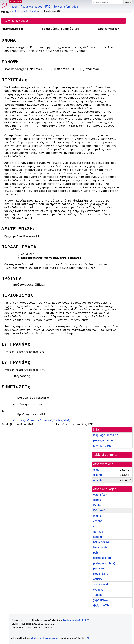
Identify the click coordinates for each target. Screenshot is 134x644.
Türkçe (97, 595)
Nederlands (100, 547)
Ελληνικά (99, 511)
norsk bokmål (102, 542)
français (98, 532)
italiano (98, 537)
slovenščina (101, 574)
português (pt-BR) (104, 563)
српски (98, 579)
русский (98, 568)
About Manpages (31, 7)
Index (14, 7)
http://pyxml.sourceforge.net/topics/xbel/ (42, 420)
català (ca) (100, 495)
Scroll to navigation (16, 21)
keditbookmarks (30, 11)
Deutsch (98, 505)
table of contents (105, 455)
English (98, 516)
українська (101, 600)
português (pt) (102, 558)
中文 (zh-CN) (101, 605)
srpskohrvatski (102, 584)
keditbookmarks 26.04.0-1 (76, 620)
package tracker (103, 440)
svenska (98, 590)
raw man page (102, 446)
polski (97, 553)
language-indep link (105, 435)
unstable (16, 11)
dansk (97, 500)
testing (97, 475)
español (98, 521)
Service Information (66, 7)
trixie (96, 470)
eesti (96, 526)
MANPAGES (16, 1)
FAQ (48, 7)
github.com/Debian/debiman (45, 638)
